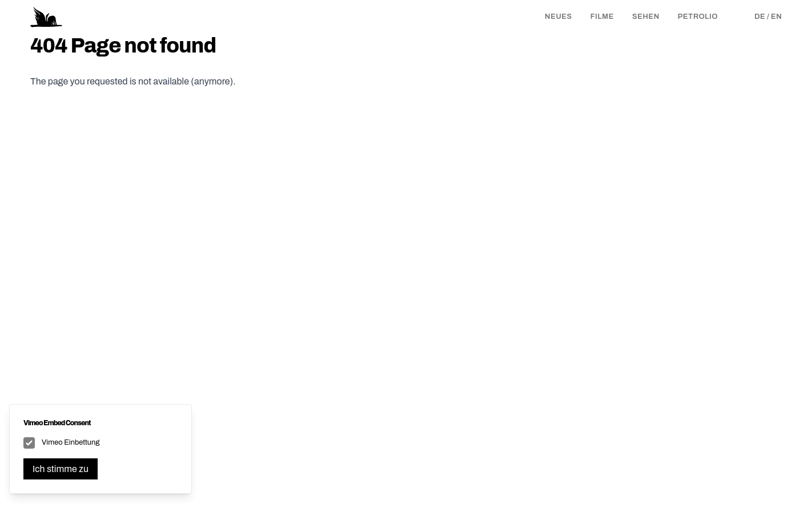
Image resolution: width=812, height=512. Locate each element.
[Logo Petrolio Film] (46, 17)
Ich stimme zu (61, 469)
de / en (768, 17)
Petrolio (698, 17)
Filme (602, 17)
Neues (558, 17)
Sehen (646, 17)
